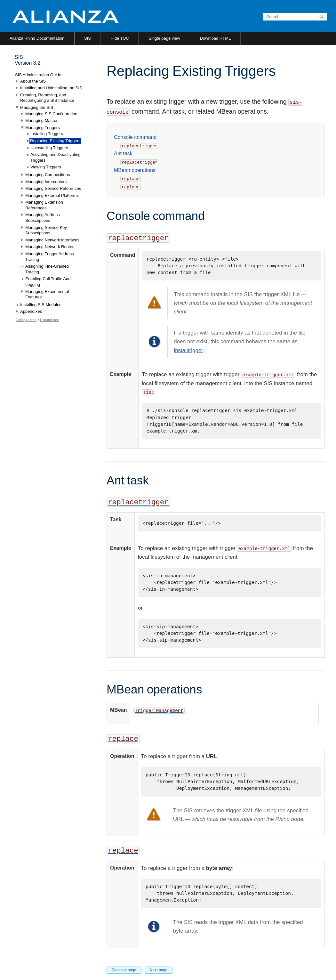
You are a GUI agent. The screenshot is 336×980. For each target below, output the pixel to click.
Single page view (164, 38)
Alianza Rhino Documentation (37, 38)
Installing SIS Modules (41, 305)
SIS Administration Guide (38, 75)
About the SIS (33, 81)
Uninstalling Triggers (49, 148)
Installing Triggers (47, 134)
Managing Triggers (43, 128)
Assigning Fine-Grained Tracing (47, 269)
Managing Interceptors (46, 182)
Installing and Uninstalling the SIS (51, 88)
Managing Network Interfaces (52, 240)
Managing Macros (42, 121)
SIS (88, 38)
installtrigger (188, 350)
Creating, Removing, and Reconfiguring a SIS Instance (47, 98)
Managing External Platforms (52, 195)
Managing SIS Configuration (51, 114)
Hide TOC (120, 38)
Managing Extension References (44, 205)
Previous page (124, 970)
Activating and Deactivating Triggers (56, 157)
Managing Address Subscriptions (43, 218)
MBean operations (135, 170)
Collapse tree (26, 320)
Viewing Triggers (46, 167)
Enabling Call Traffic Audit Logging (49, 282)
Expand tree (49, 320)
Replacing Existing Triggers (55, 141)
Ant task (123, 154)
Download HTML (215, 38)
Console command (135, 137)
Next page (159, 970)
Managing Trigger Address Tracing (50, 257)
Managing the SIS (37, 107)
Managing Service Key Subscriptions (46, 230)
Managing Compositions (48, 175)
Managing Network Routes (50, 247)
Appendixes (31, 311)
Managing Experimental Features (47, 294)
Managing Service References (53, 188)
